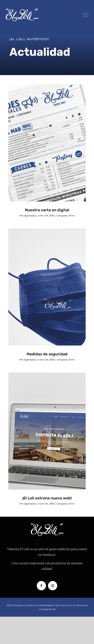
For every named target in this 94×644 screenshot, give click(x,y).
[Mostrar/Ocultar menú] (86, 15)
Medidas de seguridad (47, 354)
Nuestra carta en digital (47, 210)
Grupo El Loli (49, 609)
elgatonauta (30, 216)
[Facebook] (41, 586)
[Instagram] (53, 586)
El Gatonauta (46, 605)
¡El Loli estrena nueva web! (47, 498)
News (72, 216)
